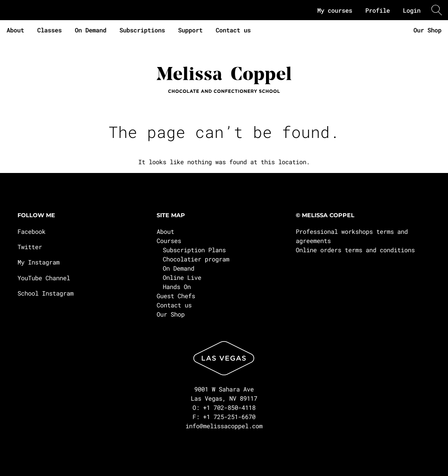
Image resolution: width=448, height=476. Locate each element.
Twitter (30, 247)
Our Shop (427, 30)
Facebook (31, 231)
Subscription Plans (194, 250)
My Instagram (38, 262)
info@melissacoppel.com (224, 426)
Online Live (182, 277)
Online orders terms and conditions (355, 250)
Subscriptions (142, 30)
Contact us (233, 30)
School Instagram (45, 293)
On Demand (91, 30)
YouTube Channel (44, 278)
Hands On (177, 287)
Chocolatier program (196, 259)
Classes (49, 30)
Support (190, 30)
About (15, 30)
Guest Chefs (176, 296)
